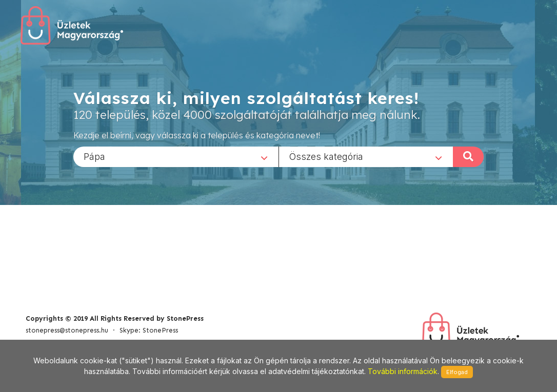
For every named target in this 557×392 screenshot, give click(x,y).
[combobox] (176, 156)
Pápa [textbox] (94, 156)
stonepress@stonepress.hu (67, 330)
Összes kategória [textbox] (326, 156)
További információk (403, 371)
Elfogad (457, 372)
